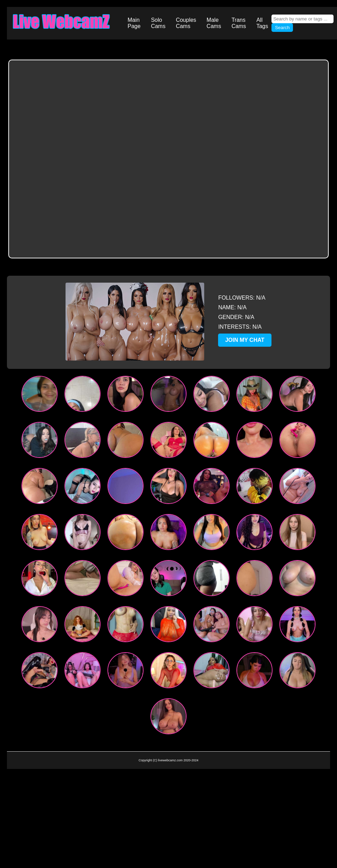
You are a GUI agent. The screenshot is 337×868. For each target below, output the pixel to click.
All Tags (262, 23)
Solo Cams (158, 23)
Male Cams (214, 23)
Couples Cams (186, 23)
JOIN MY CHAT (245, 340)
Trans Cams (239, 23)
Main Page (134, 23)
